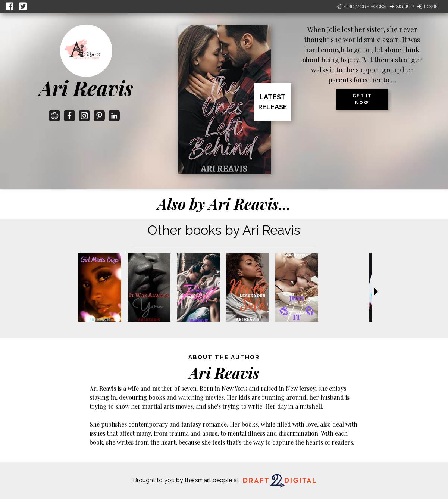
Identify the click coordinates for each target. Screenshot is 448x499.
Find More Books (361, 7)
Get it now (362, 99)
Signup (402, 7)
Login (428, 7)
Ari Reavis (86, 88)
